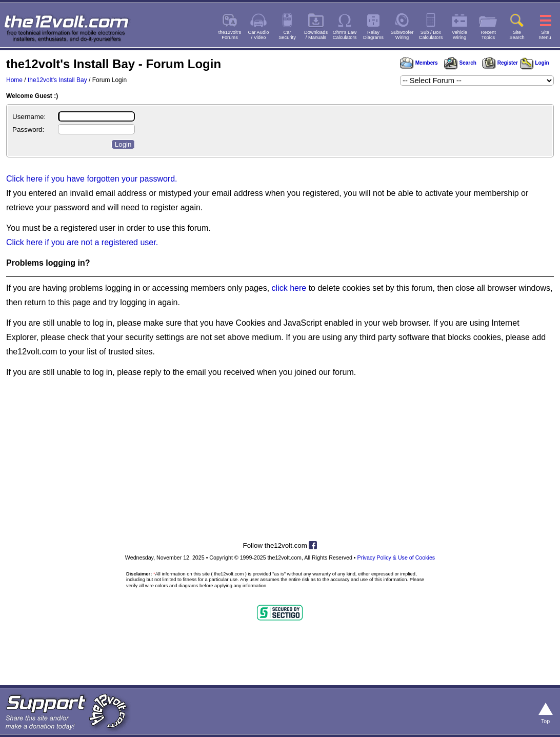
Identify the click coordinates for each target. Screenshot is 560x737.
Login (535, 63)
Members (419, 63)
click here (289, 288)
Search (460, 63)
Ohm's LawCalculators (345, 35)
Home (14, 80)
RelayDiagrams (373, 35)
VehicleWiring (459, 35)
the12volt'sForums (230, 35)
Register (500, 63)
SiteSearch (517, 35)
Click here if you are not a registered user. (82, 242)
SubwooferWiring (402, 35)
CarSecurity (287, 35)
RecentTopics (488, 35)
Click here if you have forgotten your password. (92, 179)
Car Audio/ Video (259, 35)
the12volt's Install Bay (57, 80)
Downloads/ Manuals (316, 35)
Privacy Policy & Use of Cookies (396, 557)
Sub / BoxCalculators (431, 35)
